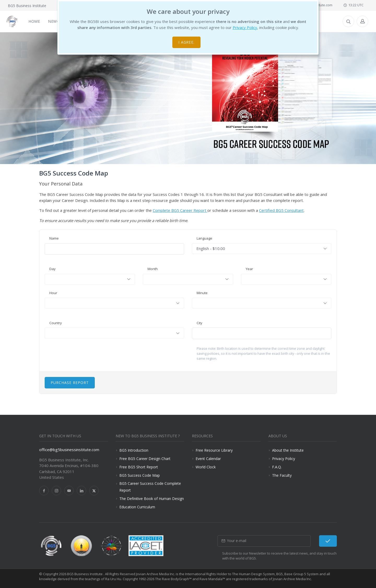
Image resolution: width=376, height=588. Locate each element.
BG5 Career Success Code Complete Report (150, 487)
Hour (53, 293)
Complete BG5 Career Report (180, 210)
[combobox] (262, 249)
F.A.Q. (277, 467)
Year (249, 269)
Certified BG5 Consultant (281, 210)
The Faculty (282, 475)
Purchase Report (70, 383)
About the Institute (288, 450)
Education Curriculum (137, 507)
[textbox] (90, 279)
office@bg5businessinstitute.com (69, 450)
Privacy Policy (245, 27)
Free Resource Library (214, 450)
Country (56, 323)
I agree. (187, 42)
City (199, 323)
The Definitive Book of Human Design (152, 499)
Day (52, 269)
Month (153, 269)
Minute (202, 293)
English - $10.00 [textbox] (211, 248)
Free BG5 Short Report (139, 467)
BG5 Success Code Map (140, 475)
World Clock (206, 467)
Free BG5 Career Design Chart (145, 459)
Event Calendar (208, 459)
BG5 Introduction (134, 450)
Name (54, 238)
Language (204, 238)
